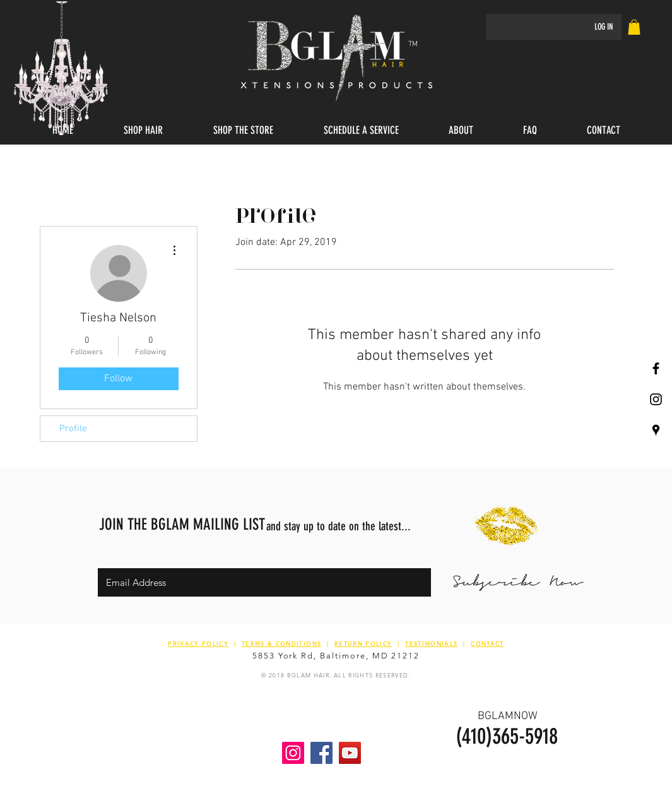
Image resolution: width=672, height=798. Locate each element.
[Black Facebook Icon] (656, 368)
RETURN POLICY (363, 643)
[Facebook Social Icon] (321, 753)
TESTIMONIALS (431, 643)
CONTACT (487, 643)
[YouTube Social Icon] (350, 753)
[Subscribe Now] (518, 582)
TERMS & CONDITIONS (281, 643)
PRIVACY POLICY (198, 643)
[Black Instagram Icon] (656, 399)
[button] (143, 130)
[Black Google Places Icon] (656, 430)
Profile (73, 429)
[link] (634, 27)
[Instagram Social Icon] (293, 753)
